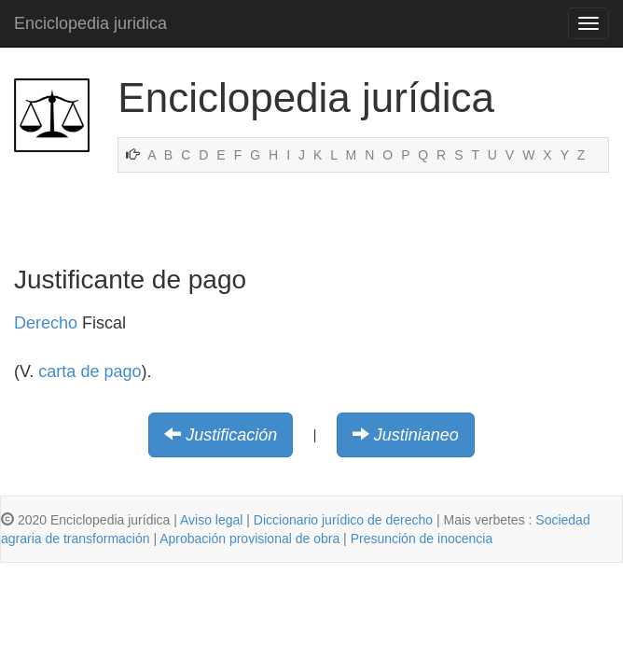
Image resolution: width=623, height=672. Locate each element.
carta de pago (90, 371)
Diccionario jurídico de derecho (343, 520)
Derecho (46, 323)
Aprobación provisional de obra (249, 539)
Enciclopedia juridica (90, 23)
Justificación (231, 435)
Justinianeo (416, 435)
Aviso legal (211, 520)
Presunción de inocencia (422, 539)
